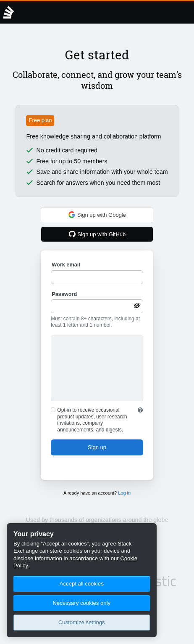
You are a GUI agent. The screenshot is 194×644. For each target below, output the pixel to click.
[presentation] (97, 370)
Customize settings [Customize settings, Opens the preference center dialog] (82, 622)
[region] (82, 580)
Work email (66, 265)
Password (64, 294)
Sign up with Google (97, 215)
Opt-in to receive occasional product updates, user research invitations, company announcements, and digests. (92, 420)
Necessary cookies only (81, 603)
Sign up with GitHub (97, 234)
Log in (124, 493)
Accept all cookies (82, 584)
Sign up (97, 447)
